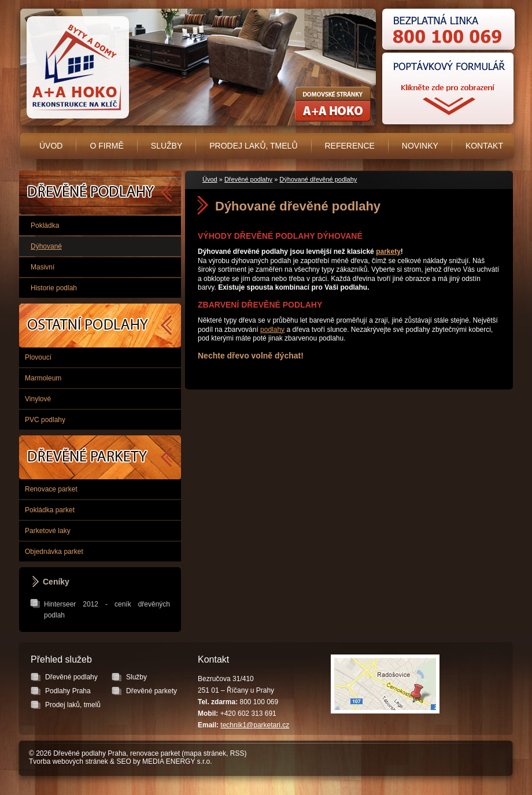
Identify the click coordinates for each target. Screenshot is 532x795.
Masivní (43, 267)
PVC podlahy (45, 420)
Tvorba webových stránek (69, 761)
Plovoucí (38, 357)
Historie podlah (54, 288)
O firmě (106, 146)
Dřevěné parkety (100, 457)
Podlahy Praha (100, 326)
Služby (167, 146)
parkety (388, 252)
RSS (237, 753)
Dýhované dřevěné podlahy (318, 179)
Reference (350, 146)
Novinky (420, 146)
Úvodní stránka (76, 68)
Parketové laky (48, 531)
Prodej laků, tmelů (253, 146)
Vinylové (38, 399)
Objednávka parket (54, 552)
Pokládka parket (50, 510)
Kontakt (484, 146)
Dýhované (46, 246)
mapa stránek (205, 753)
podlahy (272, 330)
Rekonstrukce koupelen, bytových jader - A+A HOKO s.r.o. (333, 104)
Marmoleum (43, 378)
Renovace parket (51, 489)
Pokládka (45, 225)
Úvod (51, 146)
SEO (123, 761)
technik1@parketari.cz (255, 725)
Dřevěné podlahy (248, 179)
